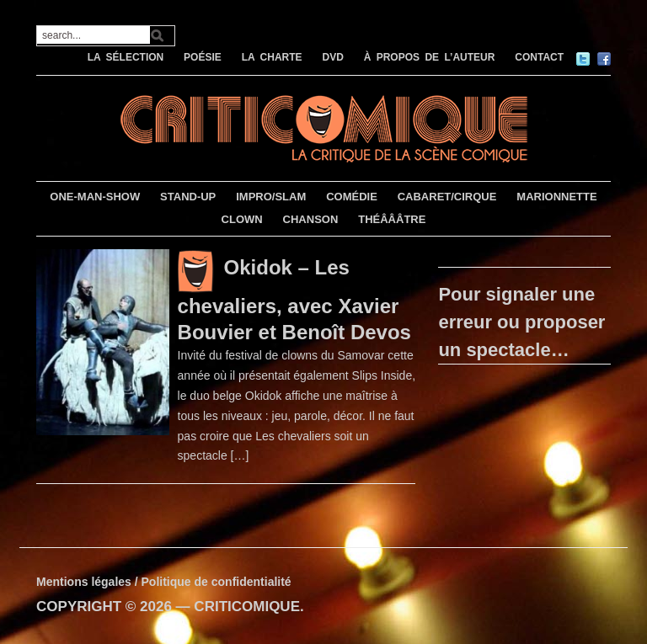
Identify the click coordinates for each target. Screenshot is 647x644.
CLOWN (242, 219)
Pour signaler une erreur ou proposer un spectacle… (521, 322)
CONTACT (539, 57)
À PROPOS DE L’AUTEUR (430, 57)
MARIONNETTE (556, 197)
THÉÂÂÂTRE (392, 219)
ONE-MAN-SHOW (95, 197)
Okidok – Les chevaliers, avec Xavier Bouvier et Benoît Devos (294, 300)
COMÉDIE (352, 197)
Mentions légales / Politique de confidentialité (164, 582)
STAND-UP (188, 197)
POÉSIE (203, 57)
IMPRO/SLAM (271, 197)
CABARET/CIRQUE (447, 197)
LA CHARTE (272, 57)
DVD (332, 57)
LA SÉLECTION (126, 57)
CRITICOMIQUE (247, 607)
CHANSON (311, 219)
